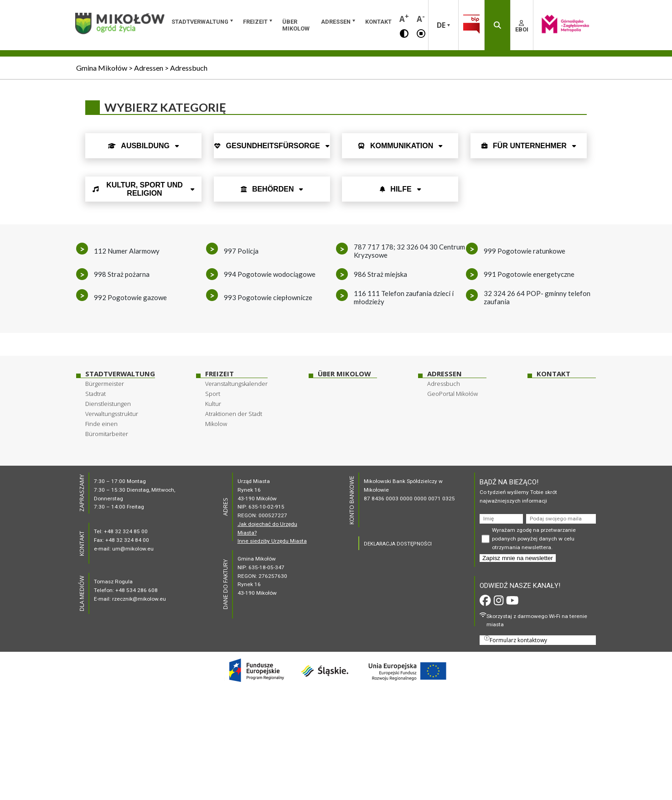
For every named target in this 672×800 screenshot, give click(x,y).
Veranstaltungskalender (236, 384)
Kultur (213, 404)
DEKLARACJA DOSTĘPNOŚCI (398, 544)
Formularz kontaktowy (516, 639)
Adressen (336, 22)
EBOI (522, 26)
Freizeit (255, 22)
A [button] (404, 18)
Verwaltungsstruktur (112, 414)
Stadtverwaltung (200, 22)
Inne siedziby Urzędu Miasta (272, 541)
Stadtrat (96, 394)
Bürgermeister (105, 384)
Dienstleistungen (108, 404)
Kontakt (378, 22)
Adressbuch (444, 384)
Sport (213, 394)
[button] (404, 33)
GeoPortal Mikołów (452, 394)
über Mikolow (296, 25)
